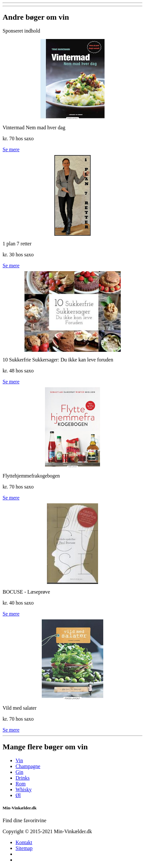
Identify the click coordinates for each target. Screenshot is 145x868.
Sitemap (24, 848)
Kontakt (24, 842)
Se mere (11, 149)
